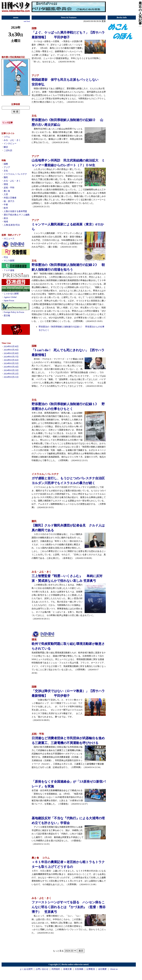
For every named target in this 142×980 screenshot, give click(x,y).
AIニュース (9, 239)
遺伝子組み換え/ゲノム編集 (17, 215)
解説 (6, 147)
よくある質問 (26, 969)
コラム (7, 137)
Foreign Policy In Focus (14, 312)
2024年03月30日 (11, 346)
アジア (7, 167)
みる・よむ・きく (12, 140)
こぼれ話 (8, 150)
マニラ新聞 (9, 261)
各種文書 (67, 969)
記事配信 (91, 969)
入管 (6, 194)
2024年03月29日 (11, 350)
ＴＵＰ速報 (9, 270)
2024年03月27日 (11, 357)
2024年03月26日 (11, 360)
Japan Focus (9, 301)
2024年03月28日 (11, 353)
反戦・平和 (9, 188)
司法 (6, 257)
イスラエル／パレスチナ (15, 174)
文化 (6, 171)
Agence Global (10, 297)
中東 (6, 205)
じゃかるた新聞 (11, 294)
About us (114, 969)
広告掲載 (79, 969)
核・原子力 (9, 201)
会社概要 (102, 969)
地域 (6, 222)
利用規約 (56, 969)
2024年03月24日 (11, 367)
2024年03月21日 (11, 377)
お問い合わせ (42, 969)
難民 (6, 177)
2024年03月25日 (11, 363)
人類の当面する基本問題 (15, 211)
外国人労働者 (10, 198)
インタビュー (10, 143)
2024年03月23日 (11, 370)
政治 (6, 218)
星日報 (7, 316)
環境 (6, 184)
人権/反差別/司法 (12, 225)
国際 (6, 164)
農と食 (7, 191)
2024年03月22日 (11, 374)
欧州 (6, 208)
